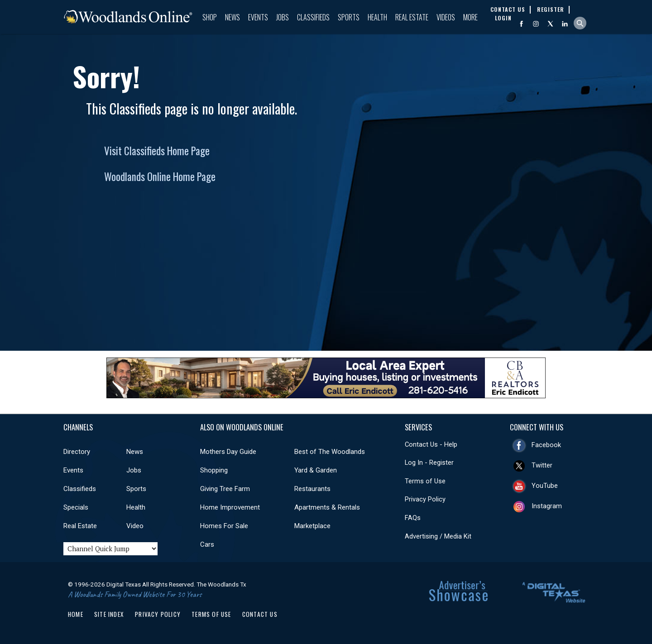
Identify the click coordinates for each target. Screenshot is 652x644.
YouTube (545, 486)
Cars (207, 544)
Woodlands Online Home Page (160, 177)
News (233, 17)
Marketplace (312, 526)
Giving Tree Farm (225, 489)
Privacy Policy (425, 499)
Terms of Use (425, 481)
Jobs (283, 17)
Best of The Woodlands (330, 452)
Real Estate (412, 17)
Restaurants (312, 489)
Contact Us (260, 614)
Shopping (214, 470)
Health (377, 17)
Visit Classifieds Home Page (157, 151)
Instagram (547, 506)
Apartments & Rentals (327, 507)
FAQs (413, 518)
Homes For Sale (224, 526)
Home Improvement (230, 507)
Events (258, 17)
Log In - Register (429, 463)
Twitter (542, 465)
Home (76, 614)
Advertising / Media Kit (438, 536)
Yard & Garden (316, 470)
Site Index (109, 614)
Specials (76, 507)
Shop (210, 17)
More (470, 17)
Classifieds (313, 17)
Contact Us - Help (431, 444)
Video (135, 526)
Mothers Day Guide (228, 452)
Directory (77, 452)
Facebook (546, 445)
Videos (446, 17)
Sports (349, 17)
